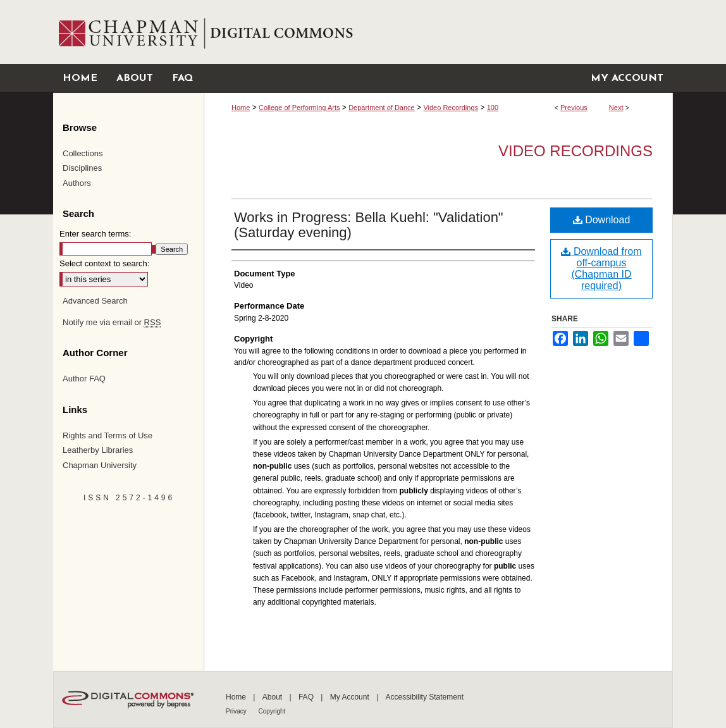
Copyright (272, 711)
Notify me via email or (112, 323)
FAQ (307, 697)
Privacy (237, 711)
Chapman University (100, 465)
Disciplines (82, 168)
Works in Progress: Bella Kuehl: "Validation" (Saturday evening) (369, 225)
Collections (83, 153)
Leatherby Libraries (98, 450)
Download (602, 220)
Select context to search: (104, 263)
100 (493, 108)
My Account (351, 697)
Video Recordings (451, 108)
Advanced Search (95, 301)
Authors (77, 183)
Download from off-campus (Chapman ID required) (601, 268)
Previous (574, 108)
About (274, 697)
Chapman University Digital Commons (438, 32)
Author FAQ (84, 379)
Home (241, 108)
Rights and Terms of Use (108, 435)
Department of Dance (382, 108)
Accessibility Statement (425, 697)
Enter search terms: (95, 234)
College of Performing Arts (299, 108)
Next (616, 108)
